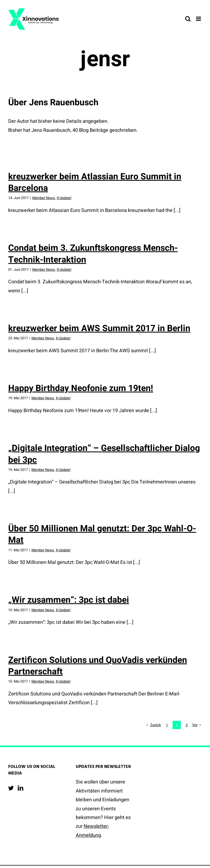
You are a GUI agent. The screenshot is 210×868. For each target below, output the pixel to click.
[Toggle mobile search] (188, 19)
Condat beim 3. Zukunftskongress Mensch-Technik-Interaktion (93, 254)
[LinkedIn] (21, 788)
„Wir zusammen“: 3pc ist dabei (69, 600)
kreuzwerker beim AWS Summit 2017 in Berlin (99, 328)
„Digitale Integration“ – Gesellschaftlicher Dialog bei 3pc (104, 454)
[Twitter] (11, 788)
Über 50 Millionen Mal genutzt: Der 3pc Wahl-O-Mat (102, 534)
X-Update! (64, 198)
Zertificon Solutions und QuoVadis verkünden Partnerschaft (98, 666)
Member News (44, 198)
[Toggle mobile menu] (199, 19)
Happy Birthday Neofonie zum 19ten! (81, 388)
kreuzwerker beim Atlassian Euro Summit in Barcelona (95, 182)
